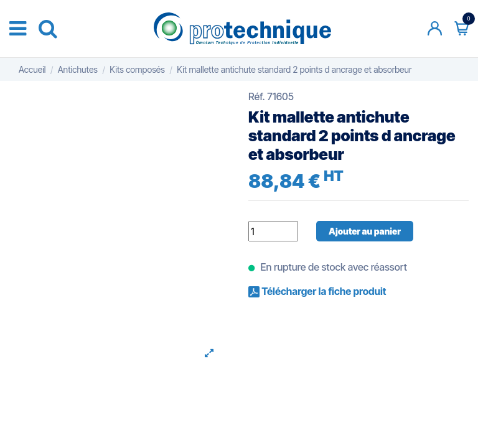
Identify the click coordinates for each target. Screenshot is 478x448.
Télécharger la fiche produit (323, 291)
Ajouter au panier (365, 231)
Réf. (257, 96)
